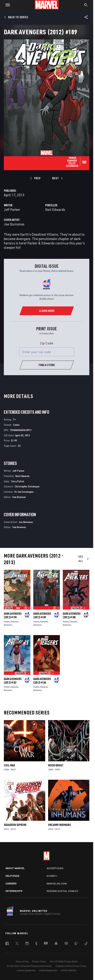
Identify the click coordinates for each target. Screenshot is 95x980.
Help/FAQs (12, 876)
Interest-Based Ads (48, 971)
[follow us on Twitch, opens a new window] (76, 944)
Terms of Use (22, 962)
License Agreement (26, 971)
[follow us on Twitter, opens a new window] (17, 944)
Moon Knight (56, 765)
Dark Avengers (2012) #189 (42, 615)
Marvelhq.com (57, 884)
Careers (11, 884)
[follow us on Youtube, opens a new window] (46, 944)
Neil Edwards (55, 209)
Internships (14, 891)
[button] (6, 5)
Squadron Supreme (15, 825)
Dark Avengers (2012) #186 (42, 681)
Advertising (55, 868)
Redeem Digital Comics (62, 891)
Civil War (9, 765)
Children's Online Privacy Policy (71, 966)
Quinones (8, 625)
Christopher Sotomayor (27, 486)
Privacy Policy (39, 962)
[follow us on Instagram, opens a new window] (27, 944)
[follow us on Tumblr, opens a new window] (36, 944)
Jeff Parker (12, 209)
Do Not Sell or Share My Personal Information (29, 966)
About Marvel (15, 868)
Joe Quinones (14, 224)
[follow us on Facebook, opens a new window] (7, 944)
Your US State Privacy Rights (64, 962)
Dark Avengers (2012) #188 (72, 615)
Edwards (14, 622)
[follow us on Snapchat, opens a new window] (56, 944)
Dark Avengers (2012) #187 (13, 681)
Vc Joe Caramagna (24, 492)
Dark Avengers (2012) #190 (13, 615)
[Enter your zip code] (47, 352)
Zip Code (47, 343)
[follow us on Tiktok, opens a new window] (86, 944)
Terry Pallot (18, 481)
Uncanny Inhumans (59, 825)
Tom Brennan (19, 497)
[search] (86, 5)
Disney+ (52, 876)
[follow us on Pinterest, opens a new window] (66, 944)
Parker (7, 622)
